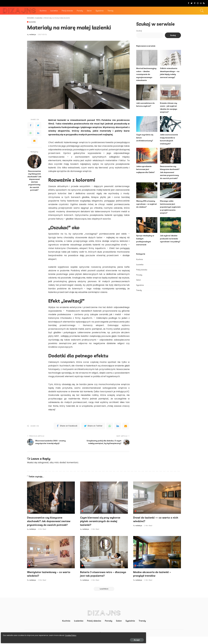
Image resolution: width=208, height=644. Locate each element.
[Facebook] (189, 3)
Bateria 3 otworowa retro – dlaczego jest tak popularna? (101, 581)
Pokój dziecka (142, 270)
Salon (139, 280)
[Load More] (104, 596)
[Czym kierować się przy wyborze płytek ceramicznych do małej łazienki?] (104, 501)
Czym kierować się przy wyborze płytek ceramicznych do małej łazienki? (103, 524)
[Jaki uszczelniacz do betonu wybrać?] (147, 92)
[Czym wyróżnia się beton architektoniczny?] (147, 124)
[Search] (202, 11)
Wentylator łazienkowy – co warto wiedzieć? (47, 581)
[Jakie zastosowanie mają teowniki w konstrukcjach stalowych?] (170, 124)
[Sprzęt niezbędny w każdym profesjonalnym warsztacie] (147, 225)
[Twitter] (192, 3)
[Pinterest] (195, 3)
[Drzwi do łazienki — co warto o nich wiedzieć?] (157, 501)
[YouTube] (201, 3)
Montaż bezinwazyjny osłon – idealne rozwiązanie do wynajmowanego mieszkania (146, 74)
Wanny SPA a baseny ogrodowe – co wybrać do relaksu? (147, 204)
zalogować (43, 466)
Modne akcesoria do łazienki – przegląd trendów (154, 581)
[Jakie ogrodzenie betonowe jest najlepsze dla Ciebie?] (147, 156)
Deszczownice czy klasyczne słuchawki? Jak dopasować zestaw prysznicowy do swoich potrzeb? (34, 181)
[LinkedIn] (38, 133)
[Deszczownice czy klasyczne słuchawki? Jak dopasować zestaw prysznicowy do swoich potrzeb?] (34, 162)
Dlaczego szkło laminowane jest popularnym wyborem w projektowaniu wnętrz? (170, 207)
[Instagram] (198, 3)
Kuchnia (140, 259)
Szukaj (139, 31)
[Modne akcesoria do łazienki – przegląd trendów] (157, 559)
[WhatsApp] (31, 133)
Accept (32, 638)
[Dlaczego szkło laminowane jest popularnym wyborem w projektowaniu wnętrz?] (170, 190)
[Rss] (204, 3)
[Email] (34, 141)
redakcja (33, 35)
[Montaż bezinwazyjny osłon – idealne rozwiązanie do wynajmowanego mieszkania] (147, 58)
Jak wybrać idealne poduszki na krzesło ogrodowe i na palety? (170, 238)
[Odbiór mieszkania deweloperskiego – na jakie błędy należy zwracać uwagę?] (170, 58)
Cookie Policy (10, 634)
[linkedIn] (118, 426)
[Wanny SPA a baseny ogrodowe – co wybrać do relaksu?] (147, 190)
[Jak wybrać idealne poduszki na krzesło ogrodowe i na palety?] (170, 225)
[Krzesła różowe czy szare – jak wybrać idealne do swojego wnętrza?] (170, 92)
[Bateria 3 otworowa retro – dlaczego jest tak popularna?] (104, 559)
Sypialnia (140, 285)
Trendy (139, 290)
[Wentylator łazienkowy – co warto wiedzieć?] (51, 559)
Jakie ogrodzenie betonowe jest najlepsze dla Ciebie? (146, 169)
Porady (139, 275)
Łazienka (32, 22)
